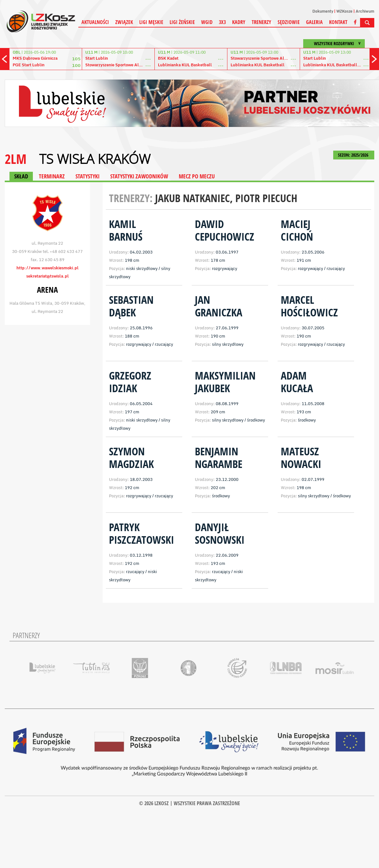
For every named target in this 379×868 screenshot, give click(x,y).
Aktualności (95, 22)
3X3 (222, 22)
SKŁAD (21, 176)
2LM (16, 159)
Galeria (314, 22)
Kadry (239, 22)
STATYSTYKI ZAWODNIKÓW (139, 176)
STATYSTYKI (87, 176)
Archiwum (365, 11)
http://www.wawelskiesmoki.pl (48, 268)
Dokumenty (323, 11)
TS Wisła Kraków (95, 159)
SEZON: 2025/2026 (354, 155)
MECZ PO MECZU (197, 176)
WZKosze (344, 11)
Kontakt (338, 22)
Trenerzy (262, 22)
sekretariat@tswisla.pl (48, 276)
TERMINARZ (52, 176)
